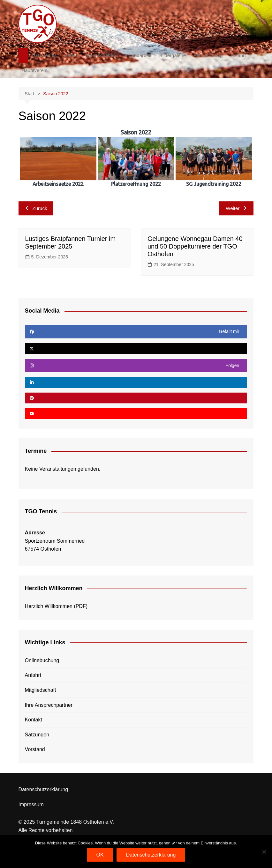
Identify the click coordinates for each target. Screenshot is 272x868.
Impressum (31, 804)
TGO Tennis (44, 55)
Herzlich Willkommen (49, 606)
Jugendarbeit (138, 55)
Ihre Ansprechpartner (49, 705)
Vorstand (35, 749)
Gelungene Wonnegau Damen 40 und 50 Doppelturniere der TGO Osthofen (195, 246)
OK (100, 855)
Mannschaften (101, 55)
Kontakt (34, 720)
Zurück (36, 208)
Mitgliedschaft (41, 690)
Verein (71, 55)
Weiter (236, 208)
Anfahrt (238, 55)
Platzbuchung (208, 55)
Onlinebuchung (42, 660)
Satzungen (37, 735)
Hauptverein (35, 70)
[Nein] (264, 852)
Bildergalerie (173, 55)
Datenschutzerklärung (43, 789)
